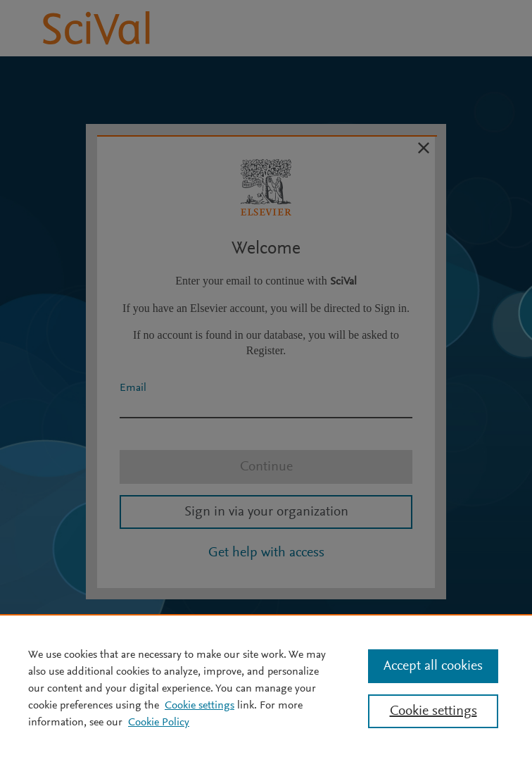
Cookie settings (199, 706)
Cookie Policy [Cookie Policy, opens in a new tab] (159, 723)
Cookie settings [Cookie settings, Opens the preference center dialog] (433, 711)
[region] (266, 688)
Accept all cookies (433, 666)
